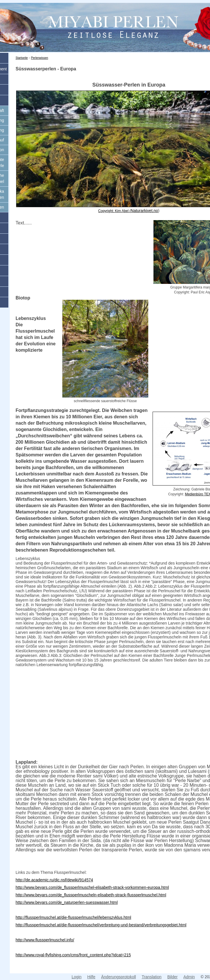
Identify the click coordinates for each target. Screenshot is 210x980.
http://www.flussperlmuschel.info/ (45, 940)
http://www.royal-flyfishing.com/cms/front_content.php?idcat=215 (73, 955)
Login (76, 977)
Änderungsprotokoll (119, 977)
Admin (189, 977)
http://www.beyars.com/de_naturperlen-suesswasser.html (67, 902)
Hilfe (91, 977)
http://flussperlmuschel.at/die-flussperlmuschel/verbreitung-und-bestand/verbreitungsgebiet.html (101, 925)
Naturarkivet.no (144, 211)
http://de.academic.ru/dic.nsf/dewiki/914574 (54, 880)
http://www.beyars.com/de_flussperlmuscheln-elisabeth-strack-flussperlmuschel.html (91, 895)
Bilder (172, 977)
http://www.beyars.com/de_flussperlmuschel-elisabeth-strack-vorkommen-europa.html (92, 887)
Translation (152, 977)
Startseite (22, 58)
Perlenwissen (39, 58)
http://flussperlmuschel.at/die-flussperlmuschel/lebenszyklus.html (73, 917)
